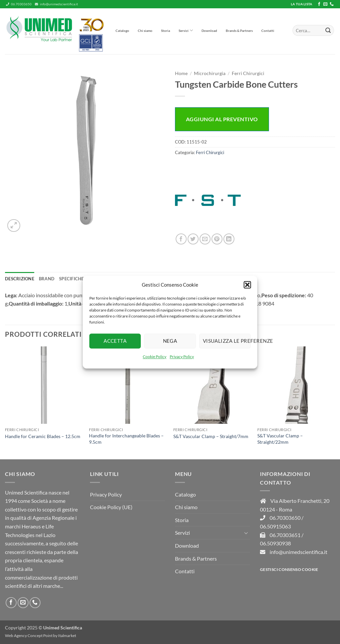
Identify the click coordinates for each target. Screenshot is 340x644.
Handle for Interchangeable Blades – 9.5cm (126, 439)
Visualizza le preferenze (227, 341)
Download (209, 31)
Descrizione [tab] (20, 279)
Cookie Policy (155, 357)
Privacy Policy (182, 357)
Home (181, 73)
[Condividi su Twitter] (193, 239)
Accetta (115, 341)
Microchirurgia (210, 73)
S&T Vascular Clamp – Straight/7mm (211, 436)
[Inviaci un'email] (325, 4)
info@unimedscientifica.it (56, 4)
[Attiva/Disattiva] (246, 533)
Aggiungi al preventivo (222, 119)
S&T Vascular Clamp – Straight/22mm (280, 439)
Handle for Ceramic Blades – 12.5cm (43, 436)
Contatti (268, 31)
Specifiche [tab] (72, 279)
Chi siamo (145, 31)
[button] (247, 285)
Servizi (186, 30)
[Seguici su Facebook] (319, 4)
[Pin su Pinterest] (217, 239)
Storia (166, 31)
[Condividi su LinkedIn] (229, 239)
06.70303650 (19, 4)
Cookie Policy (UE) (111, 507)
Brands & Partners (239, 31)
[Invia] (328, 31)
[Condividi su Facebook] (181, 239)
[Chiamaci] (332, 4)
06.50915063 (275, 526)
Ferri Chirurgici (248, 73)
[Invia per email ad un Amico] (205, 239)
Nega (170, 341)
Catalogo (122, 31)
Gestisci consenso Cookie (289, 569)
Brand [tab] (47, 279)
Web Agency (16, 636)
